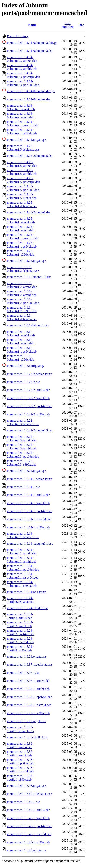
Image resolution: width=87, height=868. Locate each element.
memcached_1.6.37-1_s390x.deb (28, 713)
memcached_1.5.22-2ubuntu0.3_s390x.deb (22, 463)
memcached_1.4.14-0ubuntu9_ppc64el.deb (22, 132)
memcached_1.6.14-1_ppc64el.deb (30, 511)
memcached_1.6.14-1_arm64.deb (29, 495)
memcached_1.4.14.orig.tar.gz (27, 140)
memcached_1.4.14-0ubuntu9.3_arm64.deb (22, 59)
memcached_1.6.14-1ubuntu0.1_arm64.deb (22, 552)
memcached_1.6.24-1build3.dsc (28, 608)
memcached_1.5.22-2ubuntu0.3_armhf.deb (22, 447)
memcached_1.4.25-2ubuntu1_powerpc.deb (22, 237)
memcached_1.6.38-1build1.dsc (28, 737)
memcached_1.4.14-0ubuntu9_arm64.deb (21, 107)
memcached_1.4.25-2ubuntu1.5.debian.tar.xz (23, 148)
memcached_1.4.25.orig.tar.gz (27, 261)
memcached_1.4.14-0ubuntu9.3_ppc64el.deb (23, 83)
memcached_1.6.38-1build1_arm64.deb (20, 745)
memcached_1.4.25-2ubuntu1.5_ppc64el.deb (23, 188)
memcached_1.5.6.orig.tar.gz (26, 366)
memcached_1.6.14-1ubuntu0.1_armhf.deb (22, 560)
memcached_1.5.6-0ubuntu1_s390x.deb (21, 358)
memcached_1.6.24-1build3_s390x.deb (20, 648)
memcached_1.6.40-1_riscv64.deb (29, 834)
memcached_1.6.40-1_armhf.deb (28, 818)
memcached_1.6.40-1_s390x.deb (28, 842)
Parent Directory (18, 36)
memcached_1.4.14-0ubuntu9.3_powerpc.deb (24, 75)
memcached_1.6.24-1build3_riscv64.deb (20, 640)
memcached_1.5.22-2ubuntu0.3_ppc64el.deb (23, 455)
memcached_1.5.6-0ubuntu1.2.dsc (29, 277)
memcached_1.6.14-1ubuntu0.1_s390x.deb (22, 584)
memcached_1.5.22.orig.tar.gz (27, 471)
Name (32, 25)
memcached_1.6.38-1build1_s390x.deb (20, 778)
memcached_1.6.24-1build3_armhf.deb (20, 624)
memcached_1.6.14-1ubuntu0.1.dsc (30, 543)
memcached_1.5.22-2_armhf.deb (28, 398)
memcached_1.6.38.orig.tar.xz (27, 786)
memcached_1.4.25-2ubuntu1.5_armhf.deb (22, 172)
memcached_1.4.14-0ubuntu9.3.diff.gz (32, 43)
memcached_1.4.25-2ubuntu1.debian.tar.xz (22, 204)
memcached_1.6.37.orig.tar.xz (27, 721)
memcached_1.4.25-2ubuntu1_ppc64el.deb (22, 245)
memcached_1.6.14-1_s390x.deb (28, 527)
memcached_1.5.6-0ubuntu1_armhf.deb (21, 342)
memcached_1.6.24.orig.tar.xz (27, 657)
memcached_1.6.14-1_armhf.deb (28, 503)
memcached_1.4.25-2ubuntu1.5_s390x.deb (22, 196)
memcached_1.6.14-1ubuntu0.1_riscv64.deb (23, 576)
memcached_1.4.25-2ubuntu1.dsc (29, 212)
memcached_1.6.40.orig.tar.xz (27, 850)
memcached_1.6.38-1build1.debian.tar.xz (21, 729)
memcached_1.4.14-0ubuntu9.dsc (29, 99)
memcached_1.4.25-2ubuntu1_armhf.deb (21, 228)
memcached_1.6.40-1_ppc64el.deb (30, 826)
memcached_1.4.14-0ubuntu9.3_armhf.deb (22, 67)
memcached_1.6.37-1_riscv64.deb (29, 705)
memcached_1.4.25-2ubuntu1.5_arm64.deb (22, 164)
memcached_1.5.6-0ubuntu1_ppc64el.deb (22, 350)
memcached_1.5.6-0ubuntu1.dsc (28, 325)
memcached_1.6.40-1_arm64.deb (29, 810)
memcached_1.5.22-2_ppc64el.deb (30, 406)
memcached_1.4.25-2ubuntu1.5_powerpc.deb (24, 180)
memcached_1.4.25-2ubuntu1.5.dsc (30, 156)
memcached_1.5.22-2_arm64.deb (29, 390)
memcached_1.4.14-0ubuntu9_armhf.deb (21, 115)
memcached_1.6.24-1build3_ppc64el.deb (21, 632)
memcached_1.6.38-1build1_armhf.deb (20, 753)
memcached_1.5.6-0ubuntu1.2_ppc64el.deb (23, 301)
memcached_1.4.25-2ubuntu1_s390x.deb (21, 253)
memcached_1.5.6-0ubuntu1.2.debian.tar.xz (23, 269)
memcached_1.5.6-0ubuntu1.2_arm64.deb (22, 285)
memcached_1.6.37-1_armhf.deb (28, 689)
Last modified (67, 25)
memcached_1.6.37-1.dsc (24, 673)
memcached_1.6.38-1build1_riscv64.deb (20, 770)
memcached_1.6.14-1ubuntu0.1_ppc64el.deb (23, 568)
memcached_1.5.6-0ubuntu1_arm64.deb (21, 333)
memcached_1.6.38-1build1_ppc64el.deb (21, 761)
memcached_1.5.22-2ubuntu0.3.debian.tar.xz (23, 422)
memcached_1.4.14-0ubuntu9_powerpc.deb (22, 123)
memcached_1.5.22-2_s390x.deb (28, 414)
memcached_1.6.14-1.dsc (24, 487)
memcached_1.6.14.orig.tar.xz (27, 592)
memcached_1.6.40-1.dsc (24, 802)
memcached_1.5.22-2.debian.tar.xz (30, 374)
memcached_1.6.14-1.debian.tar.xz (30, 479)
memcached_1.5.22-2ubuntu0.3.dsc (30, 430)
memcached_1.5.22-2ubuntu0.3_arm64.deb (22, 438)
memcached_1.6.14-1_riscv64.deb (29, 519)
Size (81, 25)
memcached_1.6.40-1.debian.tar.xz (30, 794)
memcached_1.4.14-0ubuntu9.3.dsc (30, 51)
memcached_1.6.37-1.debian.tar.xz (30, 665)
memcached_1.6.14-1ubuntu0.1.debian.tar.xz (23, 535)
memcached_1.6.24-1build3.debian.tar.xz (21, 600)
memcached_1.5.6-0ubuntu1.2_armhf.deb (22, 293)
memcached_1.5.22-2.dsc (24, 382)
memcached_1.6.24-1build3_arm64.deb (20, 616)
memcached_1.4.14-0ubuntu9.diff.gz (31, 91)
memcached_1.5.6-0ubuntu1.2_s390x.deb (22, 309)
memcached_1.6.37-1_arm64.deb (29, 681)
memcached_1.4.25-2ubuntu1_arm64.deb (21, 220)
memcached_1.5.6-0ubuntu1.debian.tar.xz (22, 317)
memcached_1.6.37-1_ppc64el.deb (30, 697)
